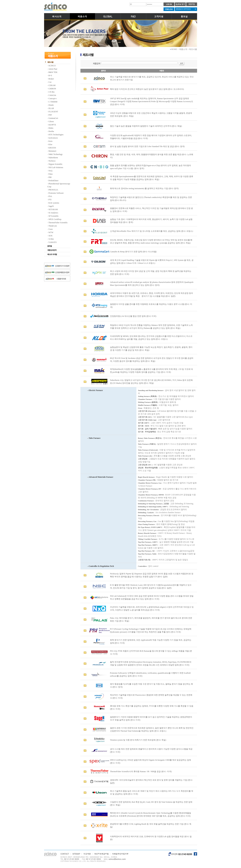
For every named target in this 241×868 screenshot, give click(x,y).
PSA (50, 196)
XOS (51, 236)
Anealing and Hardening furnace (151, 390)
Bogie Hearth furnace (146, 477)
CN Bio (52, 92)
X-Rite (51, 239)
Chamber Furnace (145, 399)
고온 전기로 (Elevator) (147, 411)
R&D (133, 16)
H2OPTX (52, 125)
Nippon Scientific (56, 164)
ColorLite (52, 95)
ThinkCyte (53, 226)
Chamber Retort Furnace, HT (150, 489)
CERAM (52, 85)
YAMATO (52, 242)
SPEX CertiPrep (55, 219)
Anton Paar (53, 69)
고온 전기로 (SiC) (145, 417)
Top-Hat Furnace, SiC (147, 551)
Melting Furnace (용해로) (148, 402)
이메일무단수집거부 (120, 854)
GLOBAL (108, 16)
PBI (50, 177)
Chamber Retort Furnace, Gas (150, 483)
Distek (51, 105)
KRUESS (52, 148)
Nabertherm (53, 158)
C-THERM (53, 102)
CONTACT (65, 854)
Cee (50, 82)
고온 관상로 (143, 459)
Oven (140, 408)
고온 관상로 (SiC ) (145, 465)
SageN (51, 206)
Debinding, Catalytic (146, 512)
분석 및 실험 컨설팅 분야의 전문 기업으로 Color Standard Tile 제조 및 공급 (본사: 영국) (147, 146)
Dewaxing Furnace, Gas (147, 521)
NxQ (50, 171)
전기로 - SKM (144, 426)
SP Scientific (54, 216)
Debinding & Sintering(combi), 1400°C (153, 507)
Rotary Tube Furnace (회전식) (150, 438)
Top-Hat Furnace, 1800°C (148, 545)
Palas (51, 174)
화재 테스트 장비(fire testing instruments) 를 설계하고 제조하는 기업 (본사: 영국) (144, 188)
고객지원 (159, 16)
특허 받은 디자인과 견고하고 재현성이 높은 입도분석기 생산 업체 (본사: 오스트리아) (147, 89)
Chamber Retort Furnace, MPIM (151, 495)
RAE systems (54, 203)
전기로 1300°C (144, 423)
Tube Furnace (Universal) (148, 450)
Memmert (52, 151)
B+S (50, 76)
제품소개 (82, 16)
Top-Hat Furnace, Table (147, 554)
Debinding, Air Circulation (148, 510)
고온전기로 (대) (144, 560)
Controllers (142, 566)
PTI (50, 200)
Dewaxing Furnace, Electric (149, 515)
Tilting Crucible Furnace (148, 539)
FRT (50, 115)
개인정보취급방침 (101, 854)
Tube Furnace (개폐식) (147, 444)
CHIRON (52, 89)
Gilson (51, 121)
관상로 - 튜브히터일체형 (148, 468)
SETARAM (53, 209)
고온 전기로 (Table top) (147, 420)
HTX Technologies (56, 135)
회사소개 (57, 16)
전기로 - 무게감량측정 (147, 432)
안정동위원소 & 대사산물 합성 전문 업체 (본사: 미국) (133, 316)
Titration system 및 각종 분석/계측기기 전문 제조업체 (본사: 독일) (138, 740)
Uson (51, 229)
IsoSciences (53, 138)
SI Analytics (53, 213)
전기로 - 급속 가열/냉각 (147, 429)
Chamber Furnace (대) (147, 480)
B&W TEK (53, 72)
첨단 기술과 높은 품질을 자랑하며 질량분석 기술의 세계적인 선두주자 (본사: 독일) (146, 126)
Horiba (51, 131)
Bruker (51, 79)
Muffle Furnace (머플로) (148, 405)
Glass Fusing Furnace (146, 524)
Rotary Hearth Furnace (147, 533)
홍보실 (184, 16)
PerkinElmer (54, 181)
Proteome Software (56, 193)
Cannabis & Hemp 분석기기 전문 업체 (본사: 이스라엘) (133, 252)
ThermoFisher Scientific (58, 223)
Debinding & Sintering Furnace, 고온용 (153, 504)
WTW (51, 232)
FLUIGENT (53, 112)
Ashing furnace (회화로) (147, 396)
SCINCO (52, 66)
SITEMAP (76, 854)
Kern (51, 141)
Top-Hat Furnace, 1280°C (148, 542)
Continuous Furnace (146, 501)
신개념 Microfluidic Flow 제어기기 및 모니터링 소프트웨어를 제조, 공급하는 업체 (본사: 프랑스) (152, 231)
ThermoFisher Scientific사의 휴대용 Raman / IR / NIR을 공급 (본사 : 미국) (141, 771)
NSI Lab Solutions (56, 167)
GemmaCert (53, 118)
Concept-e (53, 98)
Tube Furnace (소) (145, 456)
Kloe (50, 144)
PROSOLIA (53, 190)
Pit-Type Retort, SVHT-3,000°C (150, 527)
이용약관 (87, 854)
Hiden (51, 128)
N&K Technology (56, 154)
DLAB (51, 108)
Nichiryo (52, 161)
